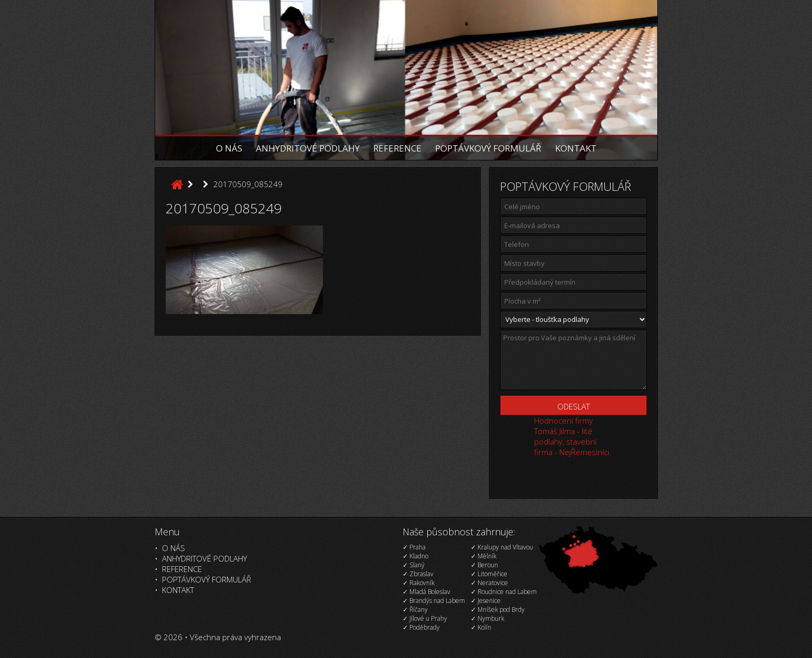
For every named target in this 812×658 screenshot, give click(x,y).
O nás (229, 148)
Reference (397, 148)
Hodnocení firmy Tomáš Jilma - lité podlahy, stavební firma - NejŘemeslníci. (573, 436)
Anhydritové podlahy (308, 148)
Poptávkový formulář (488, 148)
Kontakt (576, 148)
